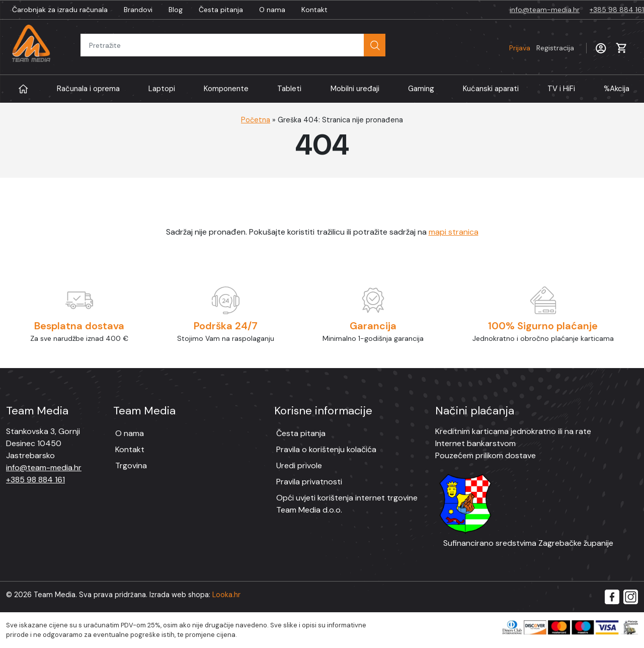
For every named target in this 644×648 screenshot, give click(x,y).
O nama (272, 10)
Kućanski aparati (491, 89)
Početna (256, 120)
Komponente (226, 89)
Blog (176, 10)
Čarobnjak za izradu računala (60, 10)
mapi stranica (454, 232)
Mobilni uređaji (355, 89)
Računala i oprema (88, 89)
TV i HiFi (561, 89)
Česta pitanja (221, 10)
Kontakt (314, 10)
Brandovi (138, 10)
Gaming (421, 89)
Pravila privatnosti (309, 482)
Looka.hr (226, 595)
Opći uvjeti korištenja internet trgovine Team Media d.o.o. (347, 504)
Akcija (617, 89)
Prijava (542, 48)
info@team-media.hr (545, 10)
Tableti (289, 89)
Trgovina (131, 465)
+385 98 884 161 (617, 10)
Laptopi (162, 89)
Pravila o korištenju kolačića (326, 449)
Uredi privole (299, 465)
